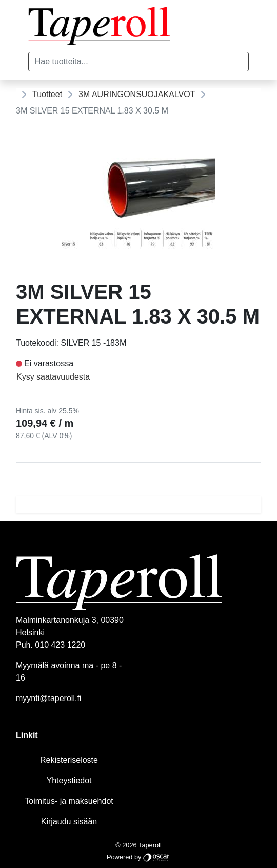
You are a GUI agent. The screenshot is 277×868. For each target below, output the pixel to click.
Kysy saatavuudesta (53, 377)
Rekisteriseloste (69, 760)
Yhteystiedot (69, 780)
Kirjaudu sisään (69, 822)
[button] (237, 62)
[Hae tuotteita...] (127, 62)
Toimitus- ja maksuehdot (69, 801)
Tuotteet (47, 94)
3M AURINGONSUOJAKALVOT (137, 94)
